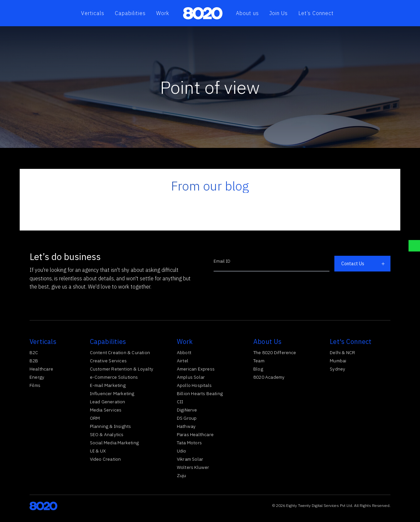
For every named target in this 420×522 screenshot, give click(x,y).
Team (259, 361)
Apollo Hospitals (194, 385)
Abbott (184, 352)
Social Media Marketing (114, 443)
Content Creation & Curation (120, 352)
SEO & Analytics (107, 434)
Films (35, 385)
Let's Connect (351, 341)
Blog (258, 369)
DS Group (187, 418)
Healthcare (41, 369)
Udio (182, 451)
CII (180, 402)
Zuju (182, 475)
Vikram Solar (190, 459)
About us (247, 13)
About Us (268, 341)
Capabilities (130, 13)
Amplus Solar (191, 377)
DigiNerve (187, 410)
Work (163, 13)
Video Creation (105, 459)
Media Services (106, 410)
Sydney (337, 369)
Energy (37, 377)
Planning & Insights (111, 426)
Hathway (186, 426)
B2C (34, 352)
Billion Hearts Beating (200, 393)
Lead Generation (108, 402)
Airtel (183, 361)
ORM (95, 418)
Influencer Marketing (112, 393)
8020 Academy (269, 377)
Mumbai (338, 361)
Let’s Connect (316, 13)
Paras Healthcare (195, 434)
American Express (196, 369)
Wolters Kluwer (193, 467)
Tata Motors (189, 443)
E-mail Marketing (108, 385)
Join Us (279, 13)
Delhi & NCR (342, 352)
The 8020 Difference (275, 352)
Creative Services (108, 361)
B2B (34, 361)
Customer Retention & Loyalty (122, 369)
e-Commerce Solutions (114, 377)
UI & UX (98, 451)
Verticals (93, 13)
